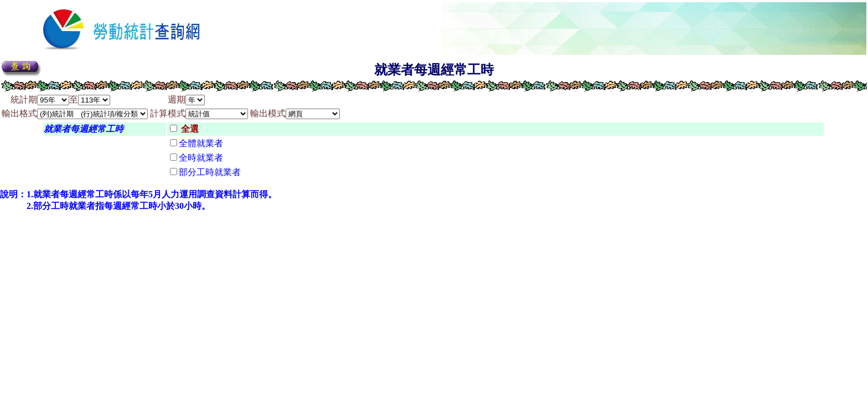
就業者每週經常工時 (84, 129)
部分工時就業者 (210, 172)
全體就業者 (201, 143)
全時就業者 (201, 158)
